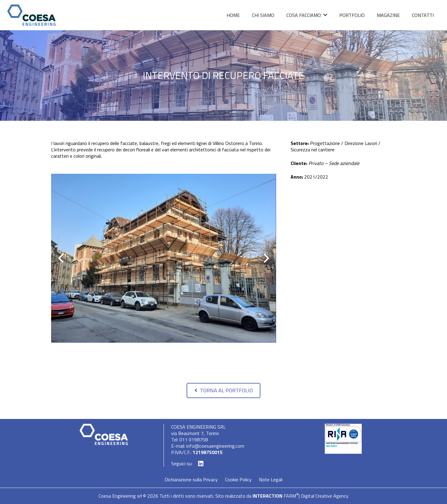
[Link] (31, 15)
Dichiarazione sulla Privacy (191, 479)
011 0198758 (194, 440)
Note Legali (271, 479)
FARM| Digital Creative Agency (300, 496)
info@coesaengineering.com (215, 446)
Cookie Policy (238, 479)
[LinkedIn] (201, 464)
